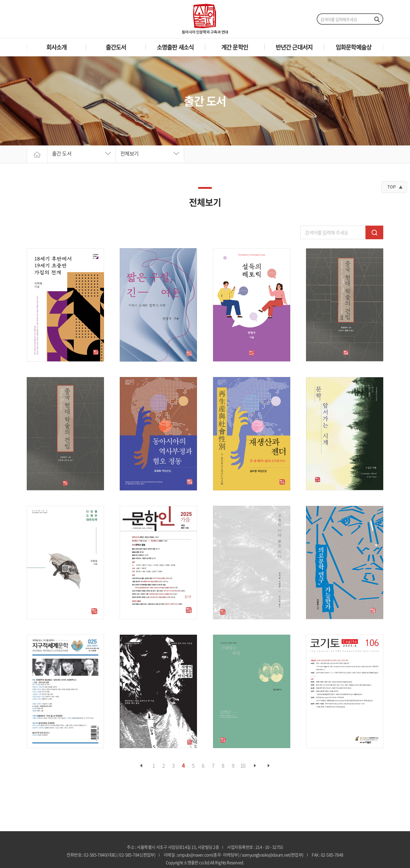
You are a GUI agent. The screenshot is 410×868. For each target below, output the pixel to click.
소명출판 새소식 (175, 47)
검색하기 (377, 19)
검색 (374, 232)
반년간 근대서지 (294, 47)
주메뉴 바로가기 (0, 0)
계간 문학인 (235, 47)
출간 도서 (62, 154)
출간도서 (116, 47)
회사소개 (57, 47)
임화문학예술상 (354, 47)
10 (243, 766)
